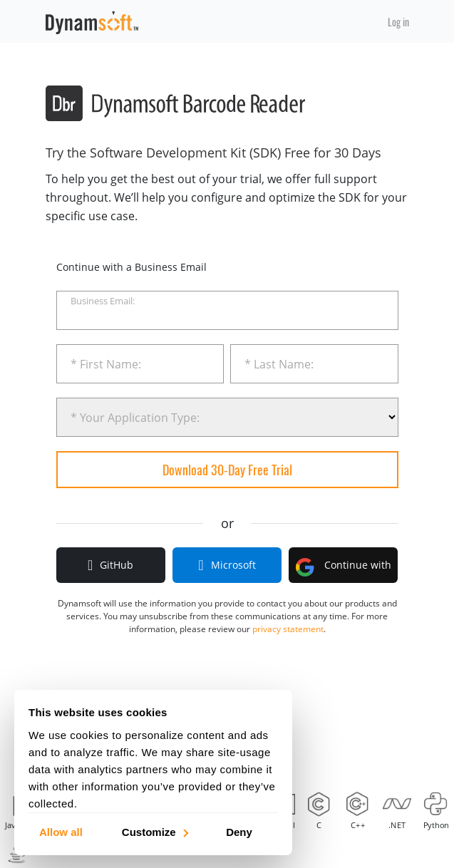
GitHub (110, 565)
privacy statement (288, 629)
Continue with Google (344, 570)
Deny (239, 831)
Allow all (61, 831)
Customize (154, 831)
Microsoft (227, 565)
